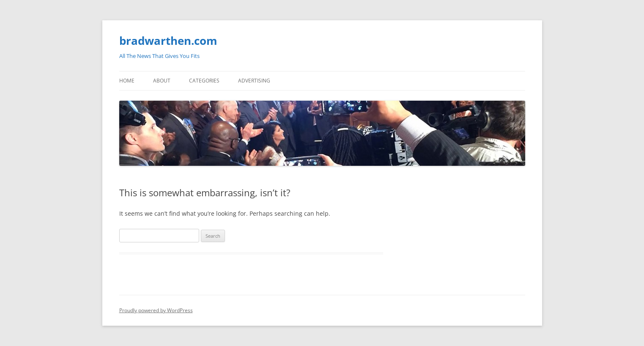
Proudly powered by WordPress (156, 310)
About (162, 81)
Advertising (254, 81)
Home (127, 81)
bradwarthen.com (168, 41)
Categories (204, 81)
